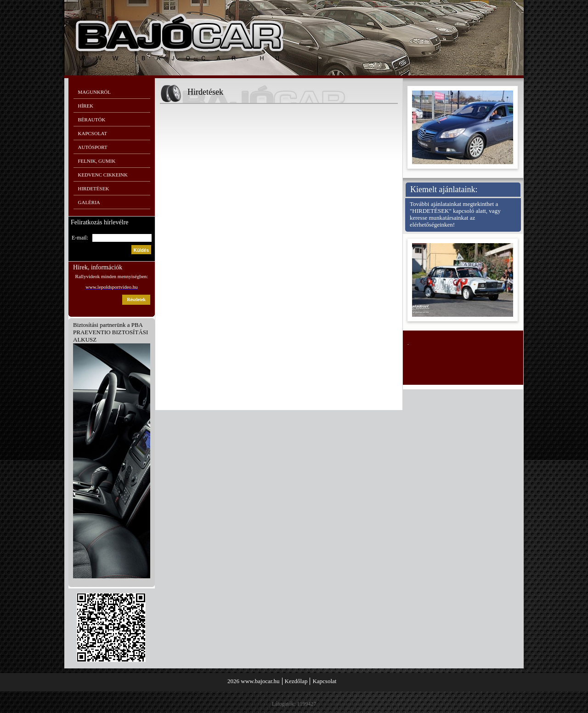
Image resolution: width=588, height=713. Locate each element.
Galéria (89, 202)
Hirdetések (94, 188)
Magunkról (95, 92)
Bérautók (92, 120)
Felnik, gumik (97, 161)
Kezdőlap (296, 681)
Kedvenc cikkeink (103, 175)
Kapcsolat (93, 133)
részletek (136, 299)
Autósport (93, 147)
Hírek (86, 106)
